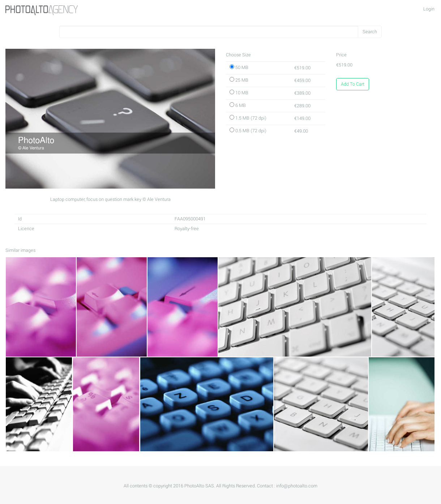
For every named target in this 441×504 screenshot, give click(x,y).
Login (429, 9)
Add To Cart (353, 84)
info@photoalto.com (297, 486)
